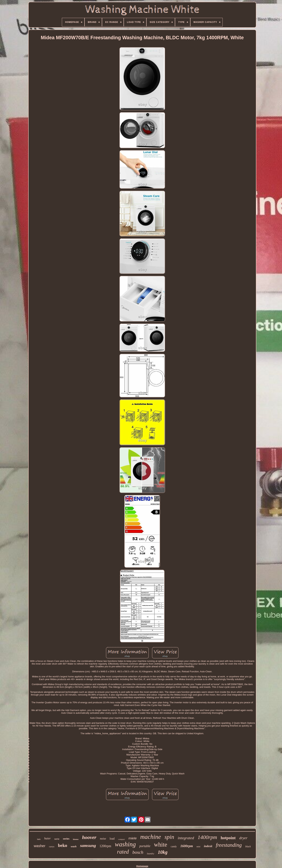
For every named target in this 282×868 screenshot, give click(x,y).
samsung (88, 845)
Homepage (142, 866)
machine (151, 837)
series (66, 839)
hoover (89, 837)
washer (40, 846)
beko (62, 845)
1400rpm (207, 837)
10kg (163, 852)
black (248, 846)
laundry (151, 854)
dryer (243, 838)
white (161, 845)
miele (132, 838)
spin (169, 837)
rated (123, 852)
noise (103, 839)
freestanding (229, 845)
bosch (138, 852)
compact (121, 839)
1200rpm (105, 846)
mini (198, 847)
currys (52, 847)
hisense (76, 839)
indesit (208, 846)
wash (74, 846)
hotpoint (228, 838)
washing (125, 844)
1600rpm (187, 846)
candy (174, 846)
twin (39, 839)
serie (57, 839)
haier (47, 838)
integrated (186, 838)
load (112, 839)
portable (145, 846)
